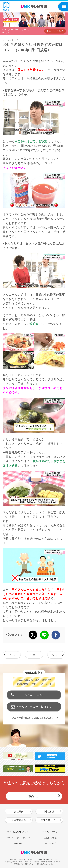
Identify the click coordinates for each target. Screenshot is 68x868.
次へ (54, 655)
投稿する (32, 796)
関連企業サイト (49, 820)
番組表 (6, 7)
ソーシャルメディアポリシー (18, 838)
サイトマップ (50, 843)
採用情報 (18, 843)
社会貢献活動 (19, 820)
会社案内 (19, 811)
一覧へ (34, 655)
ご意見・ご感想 (50, 838)
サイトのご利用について (18, 832)
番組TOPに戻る (55, 31)
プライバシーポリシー (50, 832)
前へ (12, 655)
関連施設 (49, 811)
